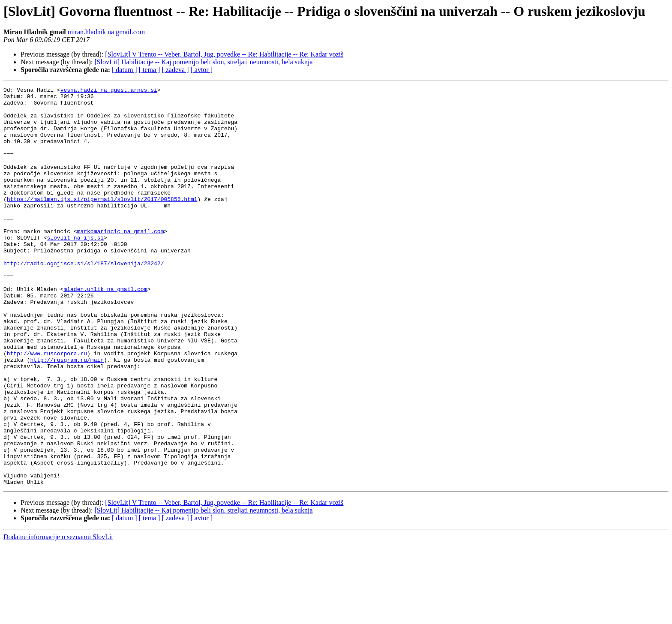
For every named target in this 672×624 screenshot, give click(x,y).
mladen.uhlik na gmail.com (105, 330)
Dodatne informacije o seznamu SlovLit (58, 616)
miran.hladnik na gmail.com (106, 32)
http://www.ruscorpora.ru (47, 407)
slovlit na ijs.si (75, 268)
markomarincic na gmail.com (121, 261)
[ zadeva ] (175, 70)
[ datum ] (124, 70)
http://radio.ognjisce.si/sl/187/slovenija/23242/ (84, 299)
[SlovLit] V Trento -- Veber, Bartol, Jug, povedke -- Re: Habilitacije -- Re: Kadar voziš (224, 54)
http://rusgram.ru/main (67, 415)
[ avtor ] (201, 70)
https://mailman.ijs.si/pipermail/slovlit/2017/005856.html (102, 222)
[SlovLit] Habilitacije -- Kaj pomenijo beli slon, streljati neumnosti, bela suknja (203, 62)
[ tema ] (150, 70)
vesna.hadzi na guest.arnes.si (109, 91)
